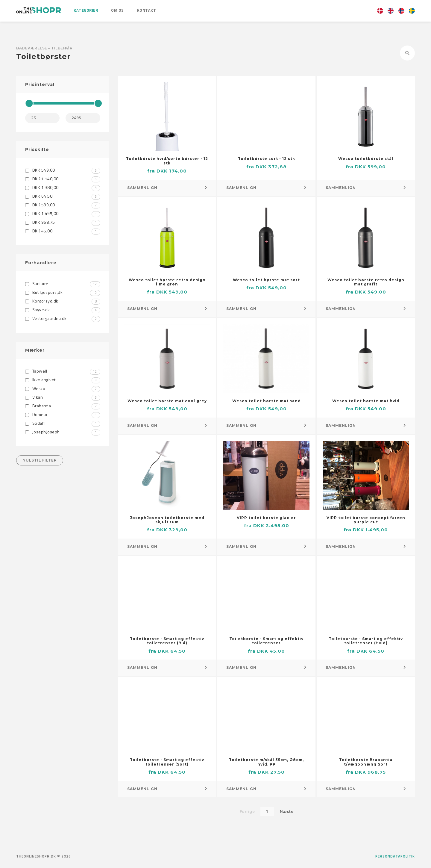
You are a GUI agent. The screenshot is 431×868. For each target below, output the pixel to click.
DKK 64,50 (63, 196)
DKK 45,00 (63, 231)
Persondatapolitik (395, 856)
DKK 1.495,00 (63, 213)
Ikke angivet (63, 380)
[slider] (29, 103)
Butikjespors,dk (63, 292)
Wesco (63, 388)
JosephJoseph (63, 432)
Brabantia (63, 406)
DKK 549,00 (63, 170)
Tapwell (63, 371)
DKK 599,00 (63, 205)
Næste (287, 812)
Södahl (63, 423)
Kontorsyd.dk (63, 301)
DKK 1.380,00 (63, 187)
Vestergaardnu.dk (63, 318)
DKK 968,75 (63, 222)
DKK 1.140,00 (63, 179)
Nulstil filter (40, 460)
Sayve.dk (63, 310)
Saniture (63, 283)
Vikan (63, 397)
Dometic (63, 414)
